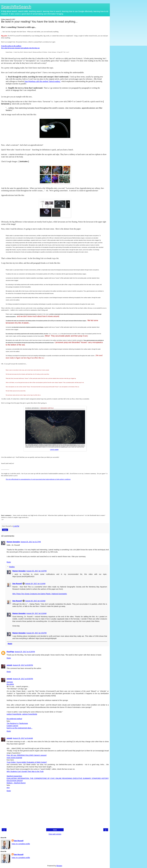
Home (55, 830)
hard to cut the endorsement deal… (20, 728)
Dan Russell (17, 584)
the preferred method (14, 719)
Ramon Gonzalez (13, 542)
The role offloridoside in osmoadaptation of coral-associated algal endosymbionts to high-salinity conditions (38, 479)
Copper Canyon (12, 726)
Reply (9, 562)
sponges (10, 682)
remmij (9, 665)
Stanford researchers (14, 776)
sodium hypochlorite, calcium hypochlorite (22, 714)
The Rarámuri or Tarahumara (17, 723)
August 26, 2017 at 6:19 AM (36, 613)
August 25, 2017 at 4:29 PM (25, 652)
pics (8, 788)
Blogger (59, 866)
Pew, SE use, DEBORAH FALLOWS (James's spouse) (27, 755)
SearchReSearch (16, 7)
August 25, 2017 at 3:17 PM (31, 542)
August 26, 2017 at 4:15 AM (35, 601)
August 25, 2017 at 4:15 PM (36, 571)
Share (5, 530)
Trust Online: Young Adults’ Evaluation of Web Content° (27, 762)
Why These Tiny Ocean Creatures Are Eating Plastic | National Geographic (40, 594)
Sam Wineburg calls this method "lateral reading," (43, 81)
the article (10, 684)
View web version (55, 834)
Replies (12, 567)
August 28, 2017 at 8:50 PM (23, 679)
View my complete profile (21, 844)
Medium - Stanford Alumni (16, 783)
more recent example (14, 758)
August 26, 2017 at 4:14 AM (35, 584)
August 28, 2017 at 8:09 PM (23, 665)
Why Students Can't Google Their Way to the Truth (25, 771)
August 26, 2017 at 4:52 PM (36, 633)
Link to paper (54, 450)
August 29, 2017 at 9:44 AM (23, 738)
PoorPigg (10, 652)
